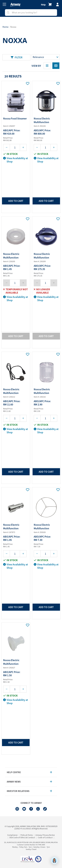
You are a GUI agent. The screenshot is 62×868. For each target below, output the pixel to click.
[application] (54, 860)
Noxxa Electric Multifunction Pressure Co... (42, 121)
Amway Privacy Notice (45, 835)
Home (5, 27)
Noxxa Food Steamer (15, 118)
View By (36, 66)
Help (43, 5)
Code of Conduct (45, 837)
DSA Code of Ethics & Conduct (22, 837)
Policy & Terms (27, 835)
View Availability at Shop (16, 160)
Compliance (12, 835)
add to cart (16, 201)
